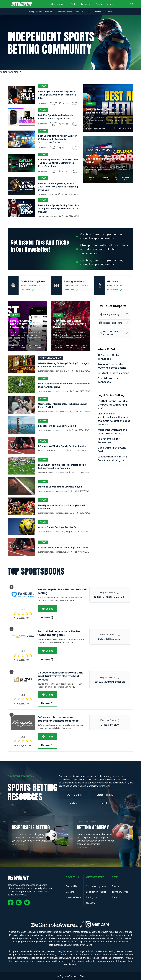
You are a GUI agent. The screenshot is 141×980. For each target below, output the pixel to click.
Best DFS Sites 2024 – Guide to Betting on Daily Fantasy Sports (26, 324)
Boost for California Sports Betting (57, 426)
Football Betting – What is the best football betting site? (113, 405)
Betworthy (74, 976)
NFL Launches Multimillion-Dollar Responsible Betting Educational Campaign (62, 466)
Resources (49, 12)
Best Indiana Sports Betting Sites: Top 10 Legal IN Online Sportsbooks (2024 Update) (59, 209)
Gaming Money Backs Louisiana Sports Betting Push (70, 324)
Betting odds (92, 897)
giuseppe (43, 103)
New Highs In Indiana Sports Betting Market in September (62, 507)
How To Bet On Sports (101, 150)
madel (13, 348)
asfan (42, 216)
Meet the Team (73, 897)
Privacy (115, 886)
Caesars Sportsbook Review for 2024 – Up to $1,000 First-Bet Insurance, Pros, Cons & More (58, 163)
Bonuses (86, 4)
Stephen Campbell (47, 371)
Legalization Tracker (96, 892)
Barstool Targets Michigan (113, 373)
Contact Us (71, 886)
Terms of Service (120, 892)
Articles (111, 4)
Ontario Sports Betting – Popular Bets (58, 527)
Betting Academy (35, 12)
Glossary (91, 903)
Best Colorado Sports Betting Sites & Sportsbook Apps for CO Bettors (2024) (108, 159)
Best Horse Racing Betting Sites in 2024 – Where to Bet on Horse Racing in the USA (58, 187)
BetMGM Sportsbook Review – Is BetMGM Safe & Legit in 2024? (55, 117)
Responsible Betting (65, 12)
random (98, 12)
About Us (79, 12)
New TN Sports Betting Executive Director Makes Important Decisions (64, 385)
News (99, 4)
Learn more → (19, 844)
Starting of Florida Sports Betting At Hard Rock (63, 548)
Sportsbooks (58, 4)
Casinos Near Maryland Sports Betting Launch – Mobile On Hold (64, 406)
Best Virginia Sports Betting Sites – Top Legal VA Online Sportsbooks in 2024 (57, 95)
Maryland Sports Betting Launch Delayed (60, 487)
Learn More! (115, 290)
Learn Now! (71, 290)
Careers (70, 892)
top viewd (109, 12)
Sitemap (116, 897)
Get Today (27, 290)
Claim (47, 609)
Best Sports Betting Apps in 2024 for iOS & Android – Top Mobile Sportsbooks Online (58, 139)
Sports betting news (96, 886)
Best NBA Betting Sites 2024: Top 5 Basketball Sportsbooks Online (107, 111)
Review (47, 617)
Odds (73, 4)
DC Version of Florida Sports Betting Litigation (63, 446)
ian (41, 451)
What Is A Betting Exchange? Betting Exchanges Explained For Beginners (63, 365)
